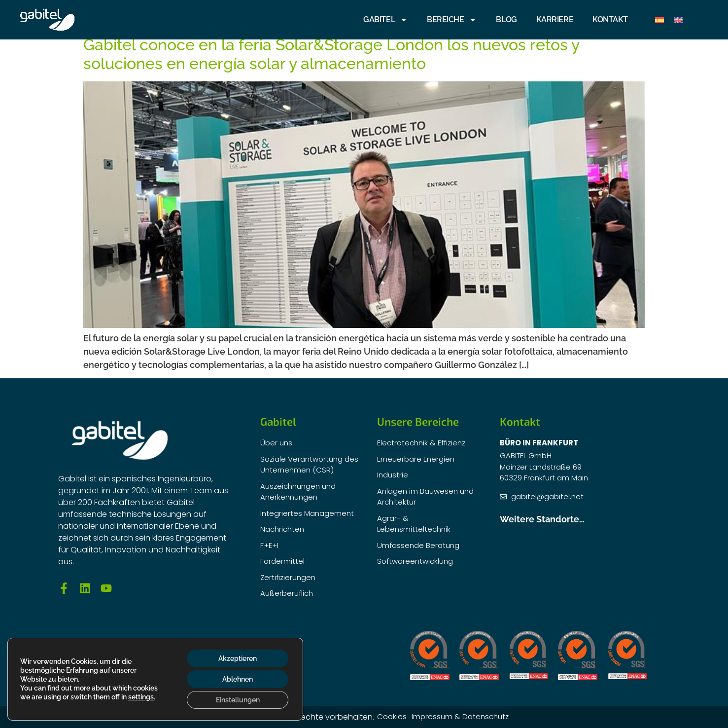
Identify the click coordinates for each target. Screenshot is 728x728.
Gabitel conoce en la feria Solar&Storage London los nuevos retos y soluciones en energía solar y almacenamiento (331, 54)
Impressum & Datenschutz (460, 716)
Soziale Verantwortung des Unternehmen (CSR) (309, 465)
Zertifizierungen (288, 577)
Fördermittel (282, 561)
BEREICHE (452, 20)
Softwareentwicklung (415, 561)
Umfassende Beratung (418, 545)
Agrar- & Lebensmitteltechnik (414, 524)
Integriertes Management (307, 513)
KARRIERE (555, 19)
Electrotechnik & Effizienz (421, 443)
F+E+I (269, 545)
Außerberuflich (287, 593)
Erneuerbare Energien (416, 459)
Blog (506, 19)
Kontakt (610, 19)
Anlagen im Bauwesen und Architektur (425, 497)
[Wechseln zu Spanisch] (659, 20)
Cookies (392, 716)
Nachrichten (282, 529)
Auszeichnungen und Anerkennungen (298, 492)
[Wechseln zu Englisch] (678, 20)
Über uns (276, 443)
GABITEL (385, 20)
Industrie (393, 475)
